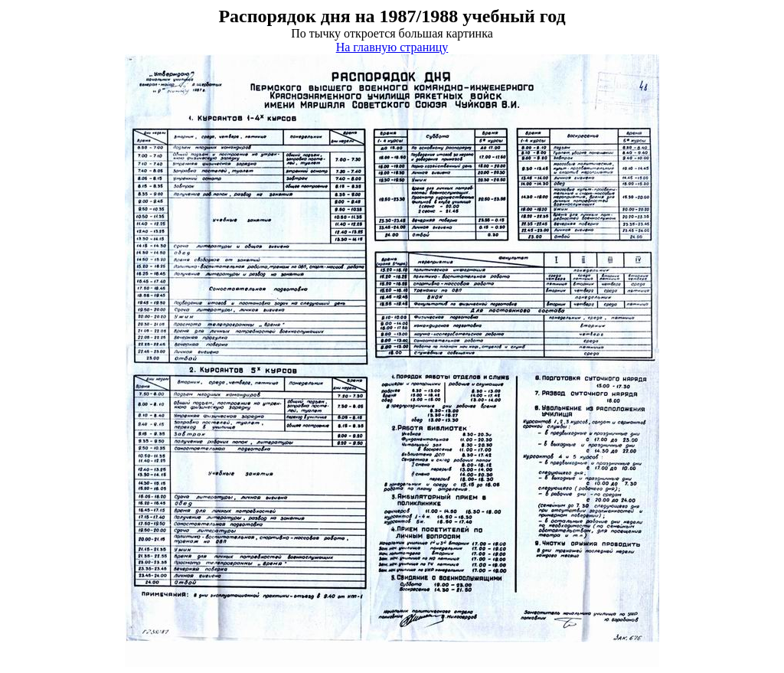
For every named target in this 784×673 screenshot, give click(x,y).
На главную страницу (392, 47)
